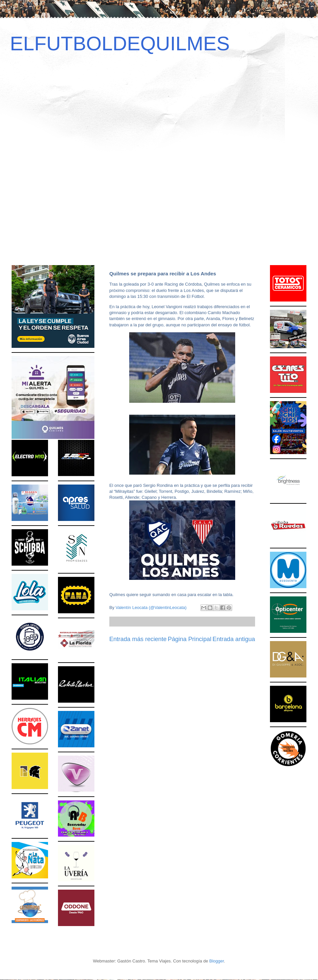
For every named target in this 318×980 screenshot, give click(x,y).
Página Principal (190, 639)
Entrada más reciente (138, 639)
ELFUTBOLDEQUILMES (120, 44)
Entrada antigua (234, 639)
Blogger (217, 961)
